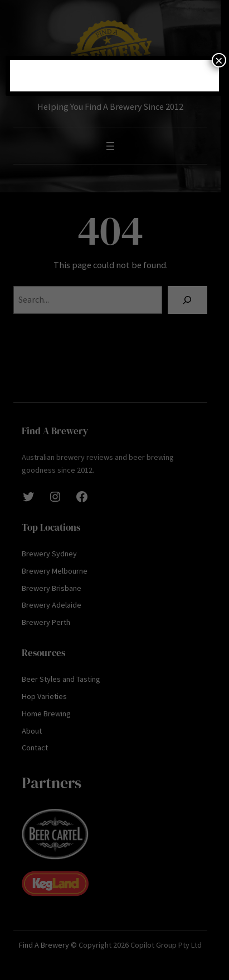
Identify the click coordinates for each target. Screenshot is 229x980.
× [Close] (219, 60)
